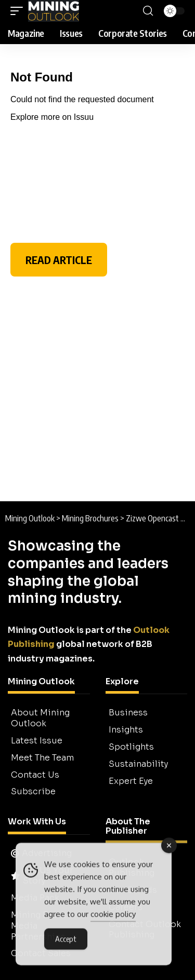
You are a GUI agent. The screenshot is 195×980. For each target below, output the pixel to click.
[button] (19, 11)
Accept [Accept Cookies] (66, 942)
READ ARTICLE (59, 260)
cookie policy (113, 917)
